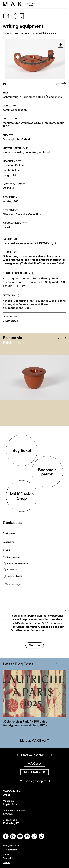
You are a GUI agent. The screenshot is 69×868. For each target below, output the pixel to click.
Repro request (14, 557)
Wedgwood (28, 123)
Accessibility (9, 858)
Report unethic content (18, 563)
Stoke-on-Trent (46, 123)
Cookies (7, 862)
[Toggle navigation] (62, 4)
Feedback (12, 570)
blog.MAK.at (34, 772)
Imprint (6, 854)
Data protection (10, 850)
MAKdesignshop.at (35, 781)
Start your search (34, 755)
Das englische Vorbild (16, 139)
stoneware (9, 152)
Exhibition (11, 343)
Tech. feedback (14, 576)
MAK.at (34, 764)
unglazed (44, 152)
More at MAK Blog (34, 741)
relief (20, 152)
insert (6, 227)
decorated (31, 152)
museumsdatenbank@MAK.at (14, 812)
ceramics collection (15, 110)
